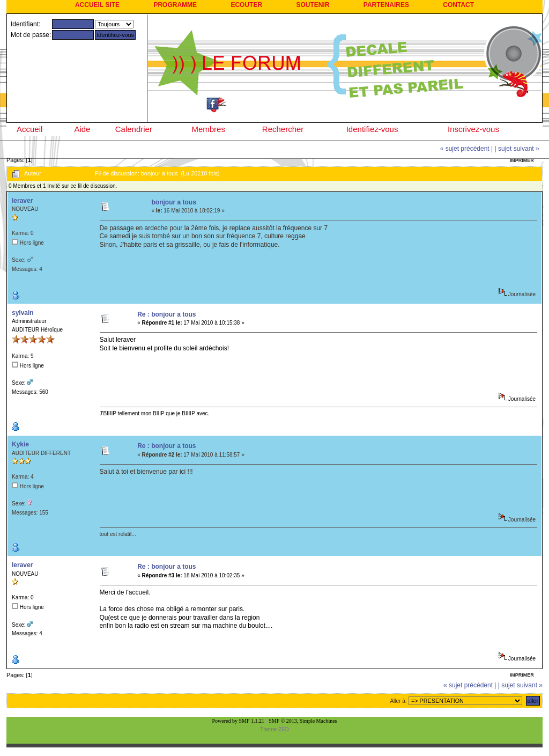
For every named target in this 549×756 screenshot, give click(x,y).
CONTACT (458, 5)
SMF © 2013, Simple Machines (303, 721)
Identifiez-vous (372, 129)
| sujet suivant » (517, 149)
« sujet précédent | (467, 149)
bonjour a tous (173, 202)
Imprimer (522, 160)
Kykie (20, 444)
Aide (82, 129)
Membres (208, 129)
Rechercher (283, 129)
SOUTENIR (313, 5)
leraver (22, 201)
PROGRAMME (175, 5)
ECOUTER (246, 5)
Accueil (29, 129)
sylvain (23, 313)
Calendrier (134, 129)
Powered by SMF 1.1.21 (239, 721)
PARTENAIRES (386, 5)
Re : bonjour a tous (166, 314)
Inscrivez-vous (473, 129)
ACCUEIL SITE (97, 5)
